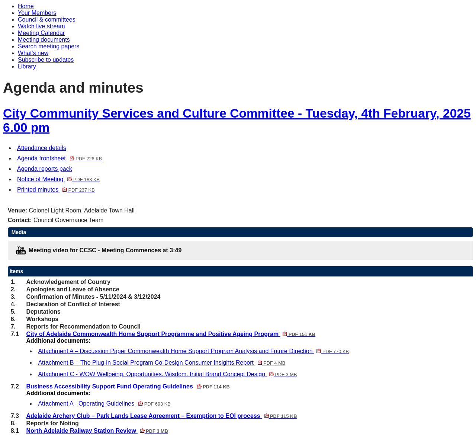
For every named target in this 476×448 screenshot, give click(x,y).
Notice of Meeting (58, 179)
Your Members (37, 13)
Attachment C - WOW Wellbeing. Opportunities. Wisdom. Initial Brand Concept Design (167, 374)
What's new (33, 53)
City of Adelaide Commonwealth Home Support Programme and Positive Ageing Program (171, 334)
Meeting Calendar (41, 33)
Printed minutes (56, 190)
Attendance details (42, 148)
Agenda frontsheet (59, 158)
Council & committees (47, 20)
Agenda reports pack (45, 169)
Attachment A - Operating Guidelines (104, 404)
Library (27, 66)
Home (26, 6)
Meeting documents (44, 40)
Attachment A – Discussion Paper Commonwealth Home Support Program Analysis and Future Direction (193, 351)
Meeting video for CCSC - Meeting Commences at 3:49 (105, 250)
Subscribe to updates (46, 60)
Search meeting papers (49, 46)
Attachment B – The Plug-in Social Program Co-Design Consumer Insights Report (162, 363)
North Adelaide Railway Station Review (97, 431)
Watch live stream (41, 26)
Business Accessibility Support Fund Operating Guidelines (128, 386)
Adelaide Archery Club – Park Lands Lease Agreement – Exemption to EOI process (161, 416)
